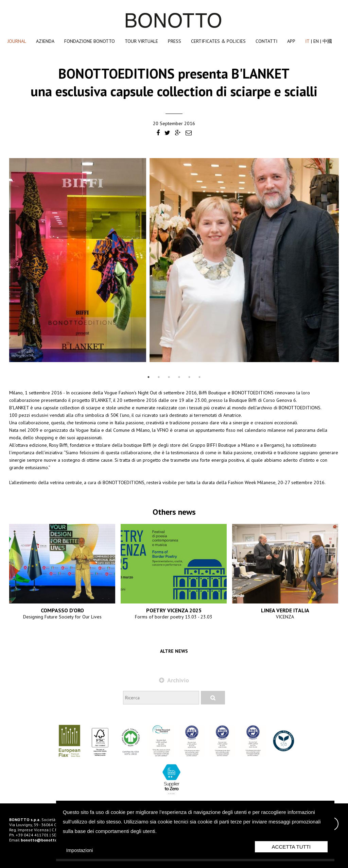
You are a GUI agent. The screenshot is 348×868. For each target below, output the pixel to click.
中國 (327, 41)
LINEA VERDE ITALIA (285, 610)
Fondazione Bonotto (90, 41)
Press (175, 41)
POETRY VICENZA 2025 (174, 610)
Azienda (45, 41)
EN (316, 41)
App (291, 41)
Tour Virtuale (141, 41)
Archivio (174, 680)
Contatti (266, 41)
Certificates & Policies (218, 41)
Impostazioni (80, 850)
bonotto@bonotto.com (43, 840)
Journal (17, 41)
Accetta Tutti (291, 847)
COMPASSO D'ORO (62, 610)
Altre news (174, 651)
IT (307, 41)
